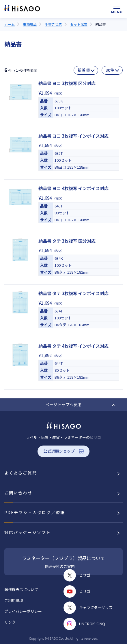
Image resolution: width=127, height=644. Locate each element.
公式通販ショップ (59, 451)
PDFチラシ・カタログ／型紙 (35, 512)
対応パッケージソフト (28, 532)
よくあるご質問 (21, 473)
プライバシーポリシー (23, 611)
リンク (10, 622)
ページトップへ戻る (63, 404)
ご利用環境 (14, 600)
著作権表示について (21, 589)
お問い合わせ (18, 493)
